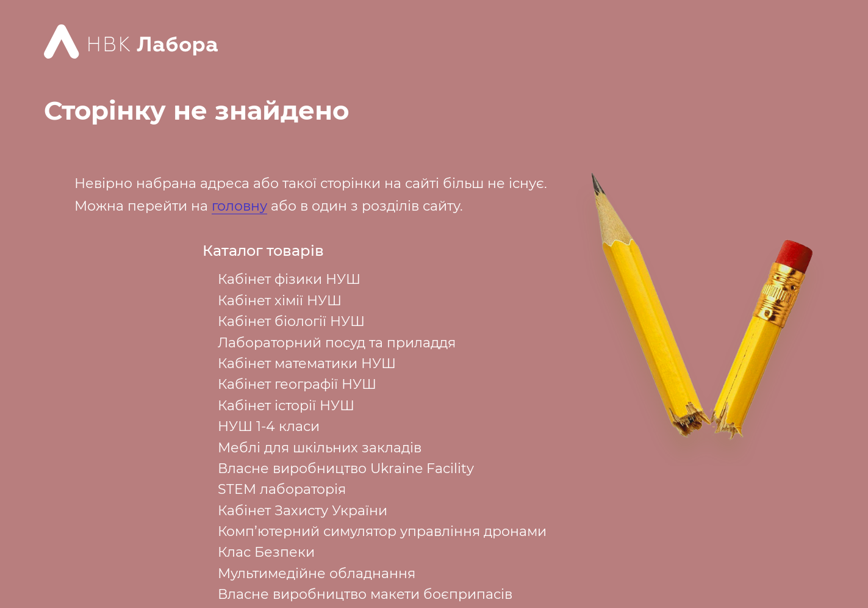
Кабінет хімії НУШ (280, 301)
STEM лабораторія (282, 489)
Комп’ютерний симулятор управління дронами (382, 531)
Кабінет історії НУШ (286, 406)
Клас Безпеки (266, 552)
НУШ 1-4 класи (269, 426)
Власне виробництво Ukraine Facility (346, 469)
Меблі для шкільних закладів (320, 448)
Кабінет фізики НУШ (289, 279)
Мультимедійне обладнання (317, 574)
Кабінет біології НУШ (291, 321)
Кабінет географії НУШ (297, 384)
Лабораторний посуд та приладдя (337, 343)
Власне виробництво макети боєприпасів (365, 594)
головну (239, 206)
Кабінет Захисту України (303, 511)
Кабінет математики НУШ (307, 364)
